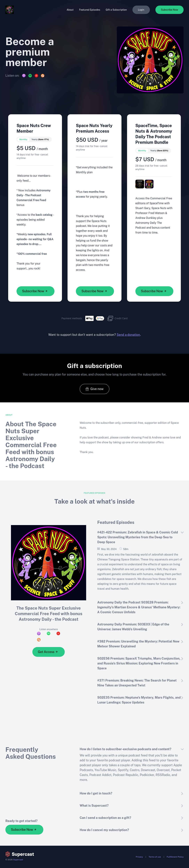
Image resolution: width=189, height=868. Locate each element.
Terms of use (155, 857)
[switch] (34, 139)
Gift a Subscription (116, 10)
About (70, 10)
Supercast (18, 860)
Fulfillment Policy (175, 857)
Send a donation (128, 335)
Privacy (139, 857)
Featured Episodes (90, 10)
